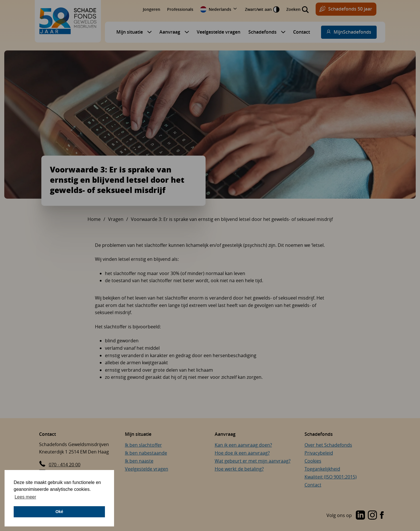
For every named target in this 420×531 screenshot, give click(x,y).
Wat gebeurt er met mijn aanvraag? (253, 461)
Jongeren (152, 9)
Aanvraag (170, 32)
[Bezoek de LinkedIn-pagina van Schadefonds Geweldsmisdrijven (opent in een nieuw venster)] (346, 516)
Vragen (116, 219)
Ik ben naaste (139, 461)
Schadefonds (262, 32)
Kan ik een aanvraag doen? (243, 445)
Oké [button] (59, 512)
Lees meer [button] (25, 497)
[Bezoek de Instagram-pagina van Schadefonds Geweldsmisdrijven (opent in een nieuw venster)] (372, 516)
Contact (302, 32)
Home (94, 219)
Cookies (313, 461)
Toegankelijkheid (322, 469)
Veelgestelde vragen (219, 32)
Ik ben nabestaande (146, 453)
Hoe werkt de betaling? (239, 469)
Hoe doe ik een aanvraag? (242, 453)
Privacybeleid (319, 453)
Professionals (180, 9)
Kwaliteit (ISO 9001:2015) (331, 477)
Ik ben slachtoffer (143, 445)
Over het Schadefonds (328, 445)
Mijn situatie (130, 32)
